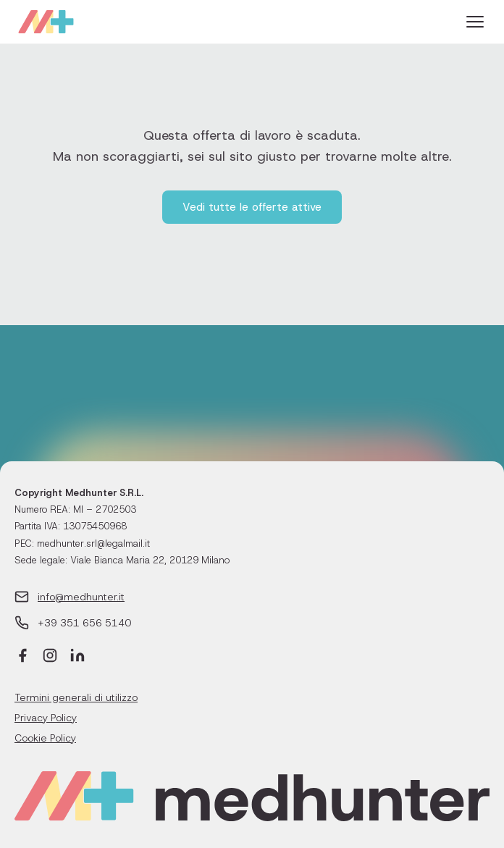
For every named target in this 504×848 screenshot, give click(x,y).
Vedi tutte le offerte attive (252, 207)
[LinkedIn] (77, 657)
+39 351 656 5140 (84, 623)
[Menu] (475, 22)
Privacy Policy (46, 718)
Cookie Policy (45, 738)
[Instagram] (50, 657)
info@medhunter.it (81, 597)
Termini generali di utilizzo (76, 697)
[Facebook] (22, 657)
